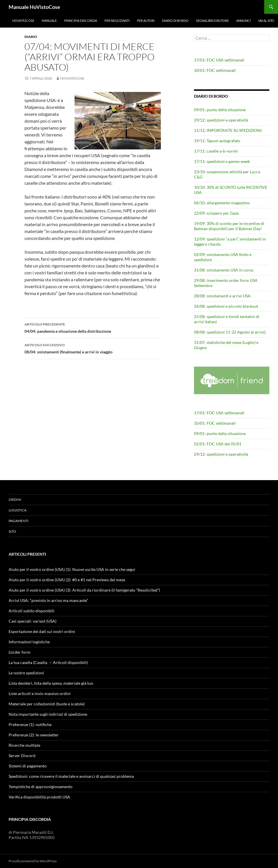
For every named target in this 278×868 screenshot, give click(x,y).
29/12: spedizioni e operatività (221, 120)
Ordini (15, 500)
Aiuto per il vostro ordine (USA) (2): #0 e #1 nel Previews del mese (67, 580)
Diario (31, 37)
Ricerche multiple (24, 745)
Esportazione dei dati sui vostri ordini (42, 631)
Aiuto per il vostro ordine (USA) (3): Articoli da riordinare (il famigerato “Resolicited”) (84, 590)
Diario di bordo (175, 21)
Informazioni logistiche (29, 642)
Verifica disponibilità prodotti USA (39, 797)
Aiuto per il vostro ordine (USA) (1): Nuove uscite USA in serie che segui (72, 569)
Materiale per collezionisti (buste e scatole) (47, 704)
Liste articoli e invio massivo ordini (40, 693)
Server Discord (22, 756)
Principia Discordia (81, 21)
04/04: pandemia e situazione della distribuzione (93, 327)
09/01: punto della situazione (220, 110)
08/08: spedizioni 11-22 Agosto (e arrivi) (230, 332)
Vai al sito (266, 21)
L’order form (20, 652)
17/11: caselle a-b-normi (216, 151)
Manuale (49, 21)
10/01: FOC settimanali (215, 70)
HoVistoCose (23, 21)
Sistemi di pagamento (28, 766)
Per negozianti (117, 21)
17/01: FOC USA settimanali (219, 60)
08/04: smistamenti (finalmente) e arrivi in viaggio (93, 348)
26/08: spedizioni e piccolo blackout (226, 306)
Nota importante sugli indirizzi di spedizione (48, 714)
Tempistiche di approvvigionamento (41, 787)
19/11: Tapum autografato (217, 141)
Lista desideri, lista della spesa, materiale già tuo (51, 683)
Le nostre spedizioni (26, 673)
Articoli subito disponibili (32, 611)
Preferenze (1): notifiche (30, 724)
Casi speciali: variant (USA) (33, 621)
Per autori (146, 21)
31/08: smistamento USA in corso (224, 270)
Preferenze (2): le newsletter (34, 735)
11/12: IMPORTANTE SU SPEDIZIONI (228, 130)
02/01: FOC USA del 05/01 (218, 444)
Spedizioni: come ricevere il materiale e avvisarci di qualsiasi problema (71, 776)
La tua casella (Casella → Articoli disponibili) (48, 662)
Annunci (243, 21)
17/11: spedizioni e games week (222, 161)
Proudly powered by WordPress (33, 861)
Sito (12, 531)
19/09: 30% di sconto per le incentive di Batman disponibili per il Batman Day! (229, 226)
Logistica (18, 510)
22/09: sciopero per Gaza (216, 213)
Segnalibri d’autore (212, 21)
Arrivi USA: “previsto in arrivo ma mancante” (48, 600)
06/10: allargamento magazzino (222, 203)
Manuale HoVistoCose (34, 7)
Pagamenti (19, 521)
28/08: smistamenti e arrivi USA (222, 296)
